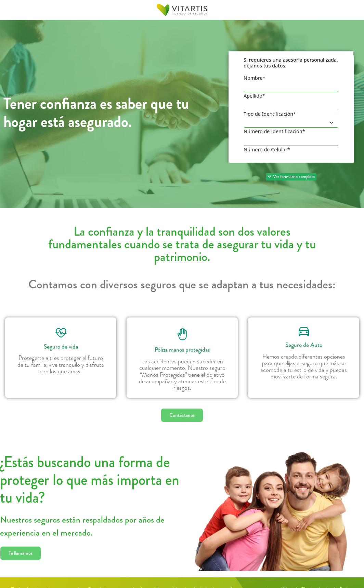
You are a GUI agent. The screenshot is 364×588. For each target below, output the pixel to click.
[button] (291, 177)
